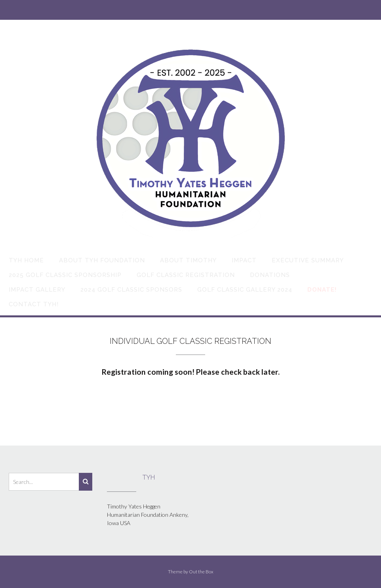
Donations (270, 275)
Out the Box (201, 572)
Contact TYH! (34, 304)
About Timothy (188, 260)
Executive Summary (308, 260)
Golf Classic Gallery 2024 (245, 290)
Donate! (322, 290)
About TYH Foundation (102, 260)
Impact (244, 260)
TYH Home (26, 260)
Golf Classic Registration (186, 275)
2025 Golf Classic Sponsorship (65, 275)
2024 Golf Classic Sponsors (131, 290)
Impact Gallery (37, 290)
